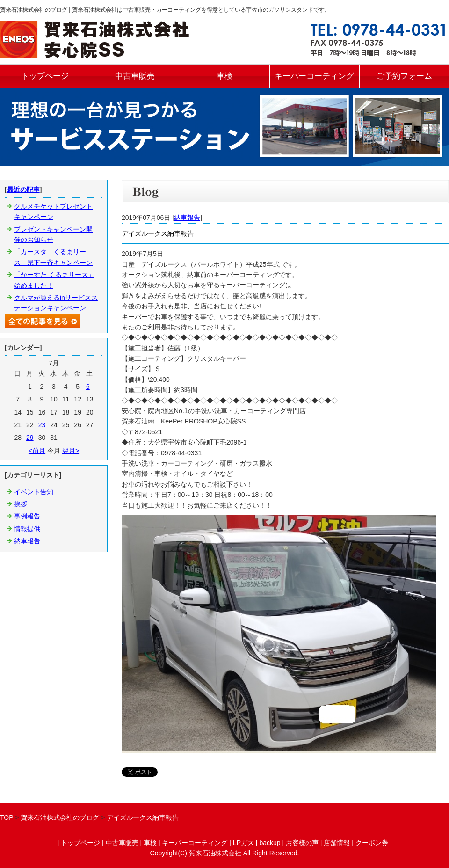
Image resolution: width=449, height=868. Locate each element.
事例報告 (27, 516)
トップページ (45, 76)
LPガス (243, 843)
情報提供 (27, 529)
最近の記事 (23, 190)
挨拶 (21, 504)
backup (270, 843)
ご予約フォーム (404, 76)
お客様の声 (302, 843)
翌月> (71, 451)
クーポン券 (372, 843)
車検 (224, 76)
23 (42, 425)
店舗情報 (337, 843)
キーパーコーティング (314, 76)
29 (30, 438)
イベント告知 (34, 492)
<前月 (37, 451)
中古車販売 (135, 76)
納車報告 (187, 218)
